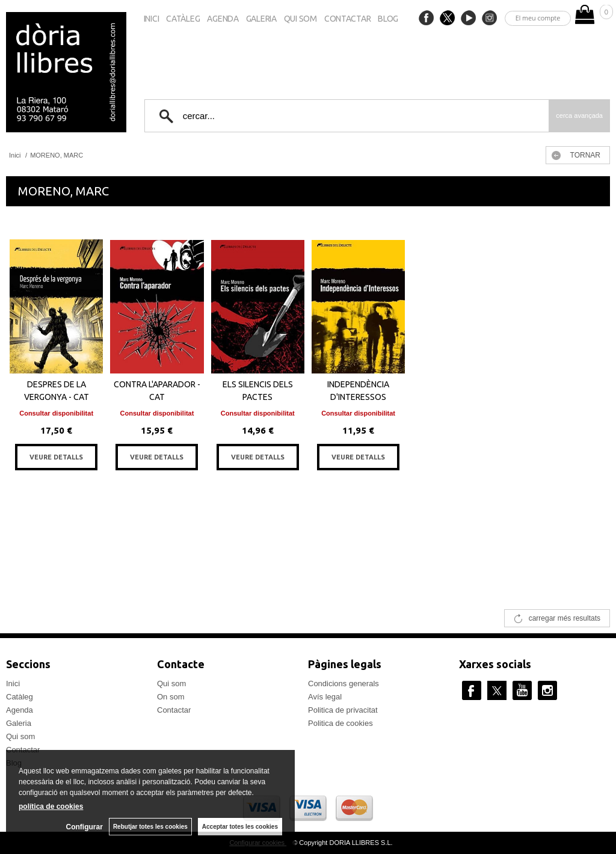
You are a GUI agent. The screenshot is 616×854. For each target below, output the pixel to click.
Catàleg (183, 19)
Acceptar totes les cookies (240, 827)
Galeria (261, 19)
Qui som (300, 19)
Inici (152, 19)
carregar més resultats (565, 618)
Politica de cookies (340, 723)
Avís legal (325, 697)
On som (171, 697)
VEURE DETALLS (56, 457)
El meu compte (538, 18)
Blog (388, 19)
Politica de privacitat (343, 710)
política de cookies (51, 806)
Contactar (347, 19)
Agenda (223, 19)
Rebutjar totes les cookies (150, 827)
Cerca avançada (579, 115)
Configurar (85, 827)
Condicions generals (343, 684)
